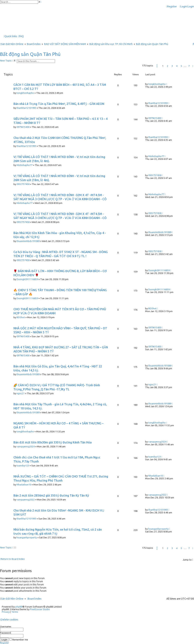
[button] (157, 66)
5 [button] (181, 66)
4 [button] (177, 66)
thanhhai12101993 (26, 108)
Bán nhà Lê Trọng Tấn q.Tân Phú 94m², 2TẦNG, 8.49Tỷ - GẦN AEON (59, 104)
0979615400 (23, 127)
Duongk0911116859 (27, 279)
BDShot (21, 317)
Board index (34, 599)
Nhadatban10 (24, 485)
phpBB (19, 607)
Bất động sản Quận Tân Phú (30, 54)
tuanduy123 (23, 465)
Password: (6, 633)
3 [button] (172, 66)
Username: (6, 626)
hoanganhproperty (27, 537)
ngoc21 (21, 393)
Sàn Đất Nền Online (12, 599)
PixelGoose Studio (40, 609)
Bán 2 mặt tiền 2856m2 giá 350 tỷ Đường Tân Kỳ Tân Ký (51, 495)
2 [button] (168, 66)
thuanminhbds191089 (28, 241)
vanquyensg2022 (26, 500)
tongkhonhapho (25, 93)
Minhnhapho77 (25, 165)
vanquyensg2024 (26, 446)
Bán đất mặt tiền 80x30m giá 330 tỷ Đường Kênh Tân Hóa (53, 442)
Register (5, 643)
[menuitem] (183, 7)
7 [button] (189, 66)
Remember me (19, 640)
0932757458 (23, 184)
